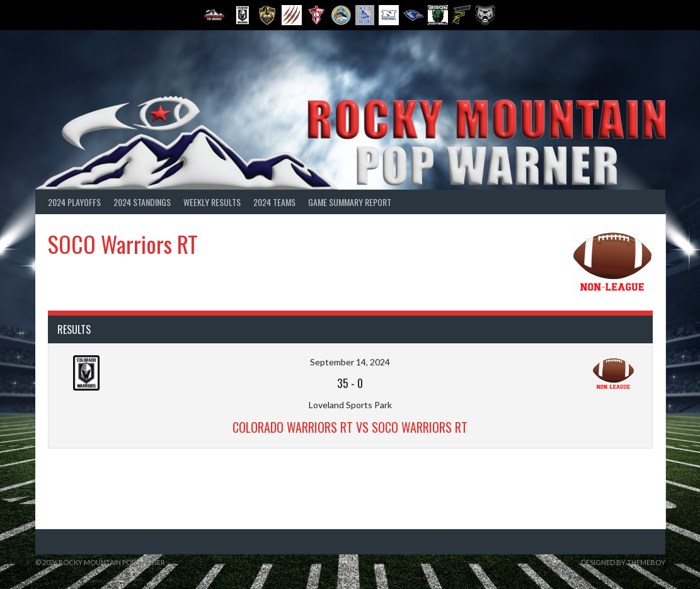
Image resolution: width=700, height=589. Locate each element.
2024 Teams (274, 202)
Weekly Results (212, 202)
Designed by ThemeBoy (623, 562)
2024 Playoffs (74, 202)
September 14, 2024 (350, 362)
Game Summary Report (350, 202)
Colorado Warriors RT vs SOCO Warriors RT (350, 427)
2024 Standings (142, 202)
